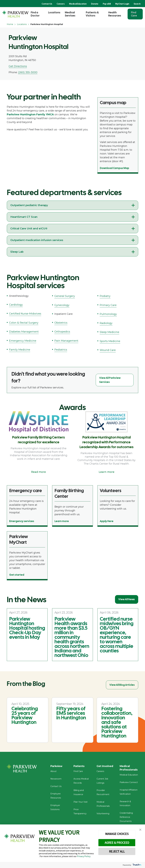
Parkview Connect (129, 783)
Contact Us (47, 4)
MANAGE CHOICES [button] (117, 834)
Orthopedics (62, 332)
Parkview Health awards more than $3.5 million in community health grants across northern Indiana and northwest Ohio (72, 637)
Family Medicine (20, 350)
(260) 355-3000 (28, 72)
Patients (79, 766)
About (53, 772)
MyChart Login (122, 4)
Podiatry (105, 296)
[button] (140, 830)
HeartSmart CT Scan (24, 217)
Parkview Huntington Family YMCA (30, 114)
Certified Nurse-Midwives (25, 314)
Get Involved (105, 766)
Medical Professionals (129, 768)
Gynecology (62, 305)
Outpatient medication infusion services (37, 240)
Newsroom (56, 779)
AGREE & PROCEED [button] (117, 843)
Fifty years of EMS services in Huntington (71, 713)
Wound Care (108, 350)
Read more (39, 472)
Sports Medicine (110, 341)
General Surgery (65, 296)
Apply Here (107, 521)
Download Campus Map (114, 168)
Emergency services (22, 521)
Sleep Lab (17, 252)
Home (10, 24)
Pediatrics (61, 350)
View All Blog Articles (122, 685)
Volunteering (103, 814)
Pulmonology (108, 314)
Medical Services (70, 14)
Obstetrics (61, 323)
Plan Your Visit (81, 802)
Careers (61, 4)
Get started (17, 575)
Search (137, 4)
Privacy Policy (84, 856)
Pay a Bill (107, 4)
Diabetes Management (24, 332)
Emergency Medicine (23, 341)
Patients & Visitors (92, 14)
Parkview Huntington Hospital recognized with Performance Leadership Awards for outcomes (107, 442)
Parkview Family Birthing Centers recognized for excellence (39, 440)
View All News (127, 599)
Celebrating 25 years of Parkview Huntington (25, 715)
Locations (54, 12)
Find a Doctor (35, 14)
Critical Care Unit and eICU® (29, 229)
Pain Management (66, 341)
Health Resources (115, 14)
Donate (95, 4)
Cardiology (16, 305)
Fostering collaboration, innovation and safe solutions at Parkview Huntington (117, 722)
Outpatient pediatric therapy (29, 205)
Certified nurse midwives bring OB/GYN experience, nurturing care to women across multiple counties (117, 635)
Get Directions (18, 66)
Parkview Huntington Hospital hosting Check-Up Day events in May (27, 628)
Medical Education (78, 4)
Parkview (57, 766)
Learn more (107, 472)
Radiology (106, 323)
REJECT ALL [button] (117, 851)
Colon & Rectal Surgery (24, 323)
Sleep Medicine (109, 332)
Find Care (134, 14)
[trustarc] (137, 865)
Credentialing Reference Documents (126, 818)
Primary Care (108, 305)
